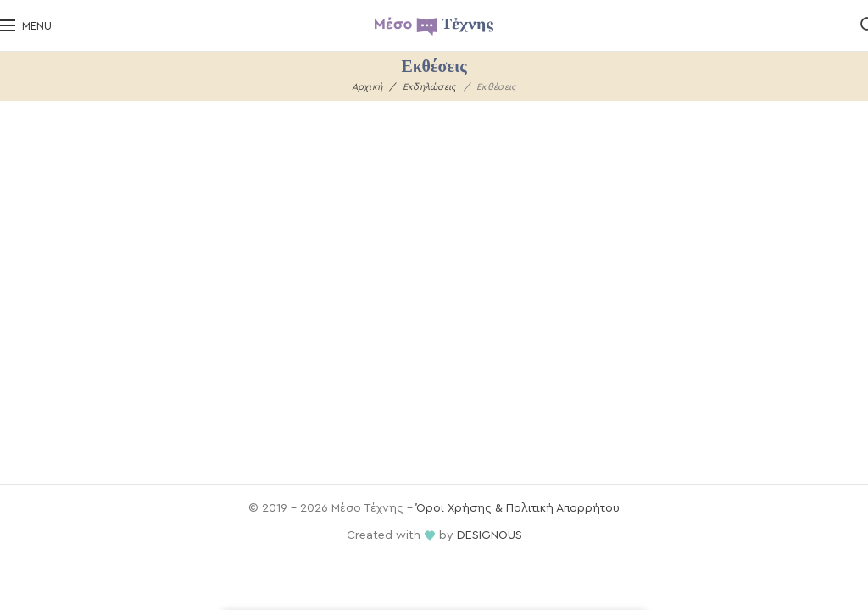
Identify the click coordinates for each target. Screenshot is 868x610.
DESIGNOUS (490, 535)
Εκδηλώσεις (430, 87)
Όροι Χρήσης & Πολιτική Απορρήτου (518, 508)
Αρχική (367, 87)
